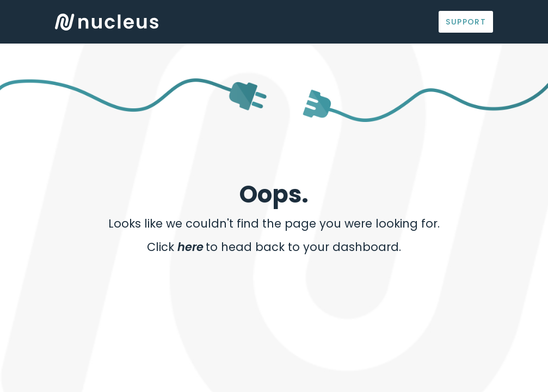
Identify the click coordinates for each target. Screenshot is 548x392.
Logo (107, 22)
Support (466, 22)
